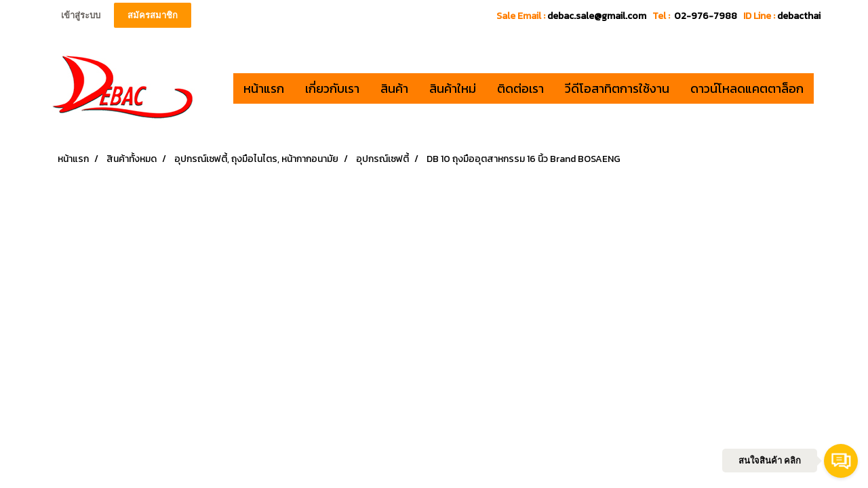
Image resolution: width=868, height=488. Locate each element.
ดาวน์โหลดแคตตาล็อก (747, 88)
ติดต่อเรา (520, 88)
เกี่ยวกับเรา (332, 88)
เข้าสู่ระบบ (81, 15)
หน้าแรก (264, 88)
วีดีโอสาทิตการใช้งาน (617, 88)
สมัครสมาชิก (153, 15)
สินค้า (394, 88)
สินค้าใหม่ (453, 88)
